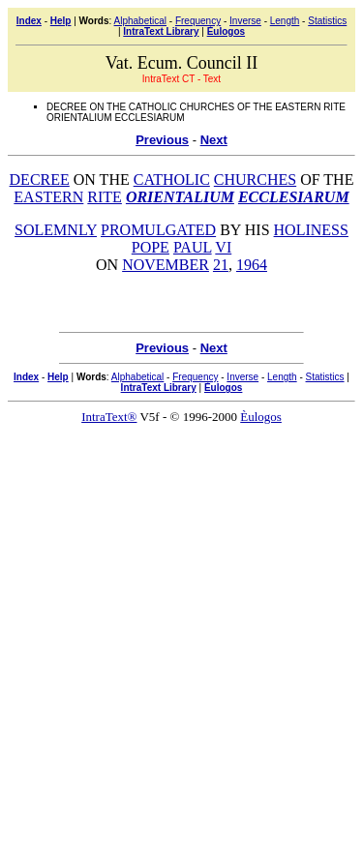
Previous (162, 140)
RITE (105, 197)
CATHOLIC (172, 180)
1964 (252, 265)
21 (221, 265)
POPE (151, 247)
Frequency (198, 21)
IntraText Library (161, 31)
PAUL (193, 247)
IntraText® (109, 417)
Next (214, 140)
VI (223, 247)
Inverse (245, 21)
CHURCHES (255, 180)
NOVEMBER (166, 265)
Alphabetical (140, 21)
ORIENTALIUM (180, 197)
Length (285, 21)
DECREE (40, 180)
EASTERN (48, 197)
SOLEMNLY (56, 230)
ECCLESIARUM (294, 197)
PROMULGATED (158, 230)
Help (61, 21)
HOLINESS (311, 230)
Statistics (327, 21)
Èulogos (226, 31)
